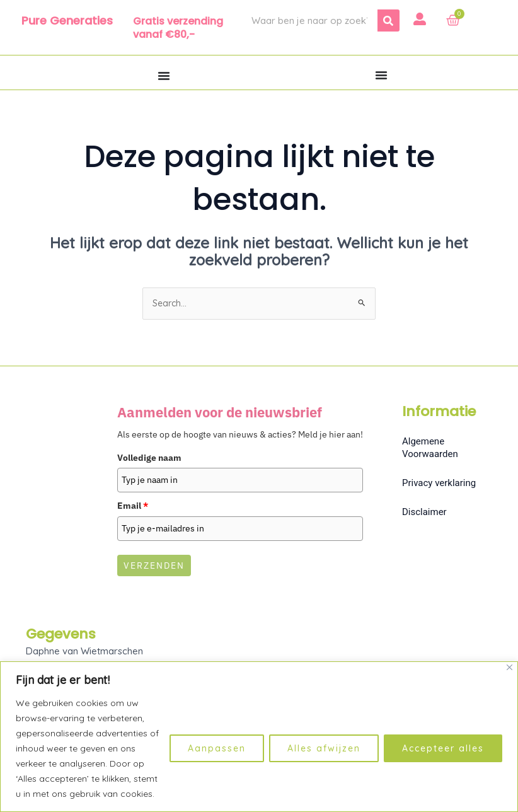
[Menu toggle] (164, 76)
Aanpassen (217, 748)
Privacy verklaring (439, 484)
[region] (259, 737)
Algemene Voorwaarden (430, 448)
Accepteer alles (443, 748)
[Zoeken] (388, 20)
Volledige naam (149, 458)
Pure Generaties (67, 20)
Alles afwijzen (324, 748)
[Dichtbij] (509, 667)
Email (133, 507)
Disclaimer (424, 513)
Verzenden (154, 567)
